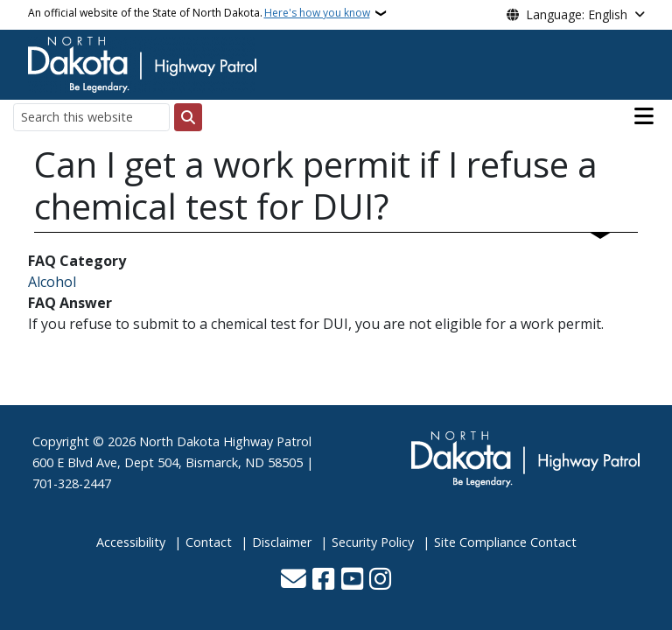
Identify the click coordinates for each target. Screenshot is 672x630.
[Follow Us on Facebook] (323, 581)
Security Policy (373, 542)
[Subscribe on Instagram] (380, 581)
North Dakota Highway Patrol (225, 441)
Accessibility (131, 542)
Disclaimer (282, 542)
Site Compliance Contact (505, 542)
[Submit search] (188, 117)
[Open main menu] (644, 116)
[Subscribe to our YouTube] (352, 581)
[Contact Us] (294, 581)
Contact (209, 542)
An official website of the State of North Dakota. (199, 13)
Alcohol (52, 282)
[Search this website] (91, 117)
